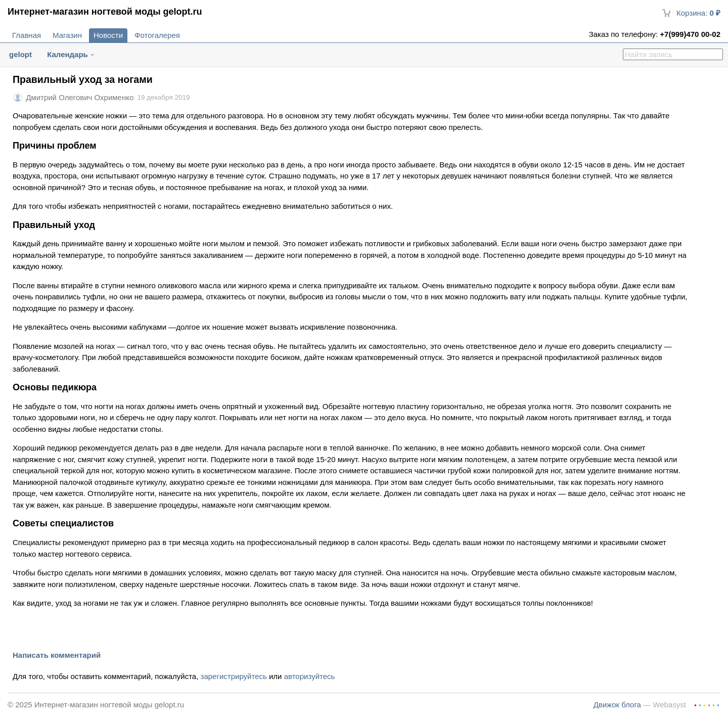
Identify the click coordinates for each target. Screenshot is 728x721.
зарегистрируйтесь (234, 676)
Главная (27, 35)
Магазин (67, 35)
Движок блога (617, 705)
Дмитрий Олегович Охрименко (80, 97)
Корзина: (691, 13)
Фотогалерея (157, 35)
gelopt (20, 54)
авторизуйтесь (310, 676)
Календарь (67, 54)
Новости (108, 35)
